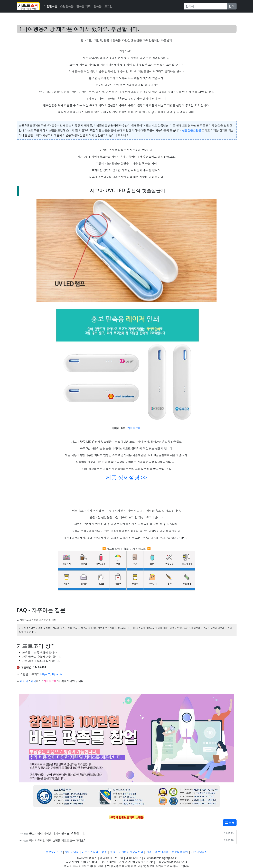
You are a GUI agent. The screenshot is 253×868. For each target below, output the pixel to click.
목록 (230, 823)
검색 (232, 6)
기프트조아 (134, 428)
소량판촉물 (67, 6)
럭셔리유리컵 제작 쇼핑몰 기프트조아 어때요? (57, 840)
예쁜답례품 (162, 852)
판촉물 (98, 6)
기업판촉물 (51, 6)
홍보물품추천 (180, 852)
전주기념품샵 (199, 852)
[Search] (205, 6)
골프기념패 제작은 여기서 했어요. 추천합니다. (57, 833)
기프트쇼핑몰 (90, 852)
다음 (33, 681)
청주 (104, 852)
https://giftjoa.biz (51, 674)
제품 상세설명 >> (127, 477)
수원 (113, 852)
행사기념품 (72, 852)
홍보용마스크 (54, 852)
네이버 (24, 681)
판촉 (149, 852)
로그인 (108, 6)
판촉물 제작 (83, 6)
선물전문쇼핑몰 (192, 130)
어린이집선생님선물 (131, 852)
